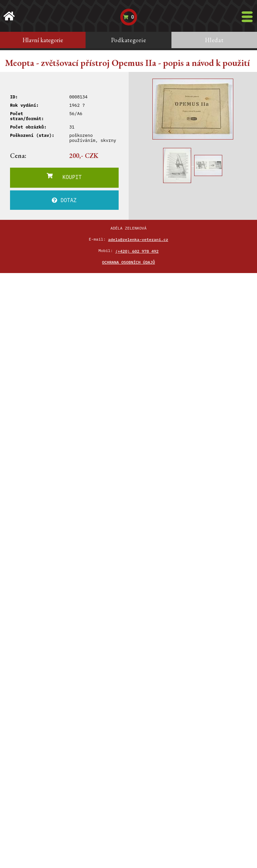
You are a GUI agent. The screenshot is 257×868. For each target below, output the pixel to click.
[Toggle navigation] (247, 17)
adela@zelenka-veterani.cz (138, 239)
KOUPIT (64, 177)
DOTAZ (64, 200)
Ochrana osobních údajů (128, 262)
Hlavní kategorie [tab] (43, 40)
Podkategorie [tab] (129, 40)
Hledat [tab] (214, 40)
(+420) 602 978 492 (137, 251)
